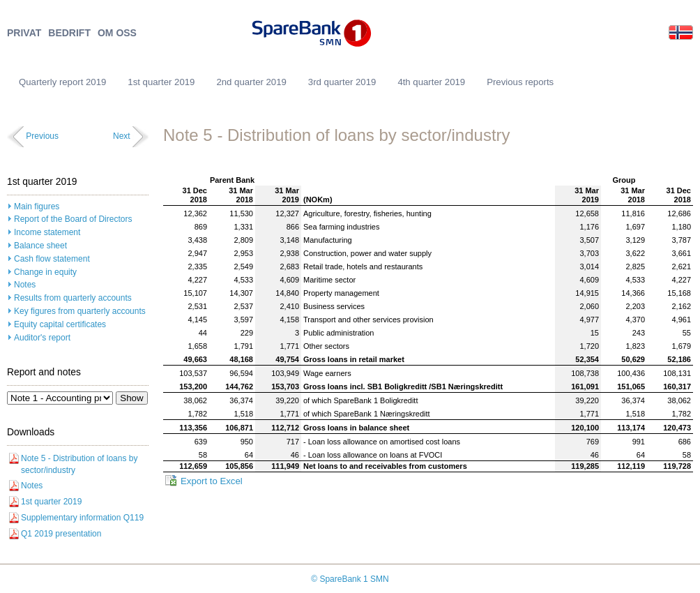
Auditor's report (42, 338)
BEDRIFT (69, 33)
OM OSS (117, 33)
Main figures (37, 207)
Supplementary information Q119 (82, 518)
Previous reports (520, 82)
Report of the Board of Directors (73, 219)
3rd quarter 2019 (342, 82)
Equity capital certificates (60, 324)
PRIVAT (24, 33)
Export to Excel (212, 481)
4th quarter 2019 (431, 82)
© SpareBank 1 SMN (350, 579)
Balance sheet (40, 246)
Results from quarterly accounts (73, 298)
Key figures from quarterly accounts (80, 311)
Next (122, 136)
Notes (25, 285)
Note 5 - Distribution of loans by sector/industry (79, 464)
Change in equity (45, 272)
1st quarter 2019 (161, 82)
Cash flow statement (52, 259)
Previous (42, 136)
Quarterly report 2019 (62, 82)
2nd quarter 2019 (251, 82)
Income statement (47, 232)
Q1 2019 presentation (61, 534)
